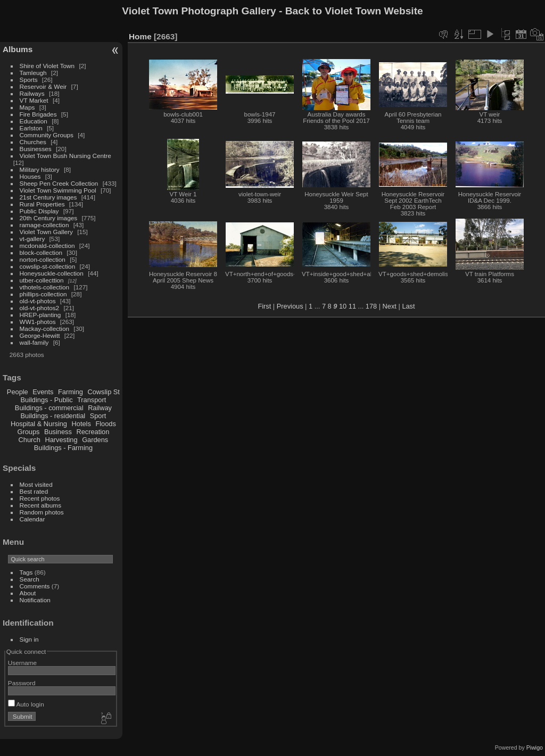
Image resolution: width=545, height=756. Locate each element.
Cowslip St (103, 392)
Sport (98, 416)
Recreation (93, 432)
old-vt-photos (38, 301)
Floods (105, 424)
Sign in (29, 639)
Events (43, 392)
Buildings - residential (53, 416)
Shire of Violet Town (47, 66)
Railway (100, 408)
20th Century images (49, 218)
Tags (26, 572)
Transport (92, 400)
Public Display (39, 211)
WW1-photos (38, 322)
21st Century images (48, 197)
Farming (71, 392)
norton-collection (43, 259)
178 (371, 306)
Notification (35, 600)
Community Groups (47, 135)
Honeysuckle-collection (52, 273)
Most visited (36, 484)
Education (34, 121)
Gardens (95, 440)
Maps (27, 107)
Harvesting (61, 440)
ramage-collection (44, 225)
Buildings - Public (47, 400)
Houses (30, 176)
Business (58, 432)
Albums (18, 49)
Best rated (34, 491)
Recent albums (40, 505)
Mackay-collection (45, 329)
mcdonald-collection (47, 246)
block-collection (41, 252)
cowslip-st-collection (48, 266)
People (18, 392)
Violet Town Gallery (46, 232)
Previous (290, 306)
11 (352, 306)
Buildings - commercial (49, 408)
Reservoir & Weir (43, 86)
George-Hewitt (40, 335)
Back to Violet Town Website (354, 11)
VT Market (34, 100)
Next (390, 306)
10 (343, 306)
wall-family (34, 342)
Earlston (31, 128)
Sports (29, 80)
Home (140, 36)
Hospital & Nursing (39, 424)
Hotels (81, 424)
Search (30, 579)
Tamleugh (33, 73)
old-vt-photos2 (40, 308)
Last (408, 306)
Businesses (36, 149)
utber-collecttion (42, 280)
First (264, 306)
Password (22, 683)
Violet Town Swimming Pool (58, 190)
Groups (28, 432)
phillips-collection (43, 294)
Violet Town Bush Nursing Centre (65, 156)
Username (22, 663)
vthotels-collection (45, 287)
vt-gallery (32, 239)
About (28, 593)
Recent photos (40, 498)
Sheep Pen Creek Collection (59, 183)
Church (30, 440)
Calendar (32, 519)
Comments (35, 586)
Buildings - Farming (63, 448)
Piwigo (535, 747)
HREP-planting (40, 315)
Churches (33, 142)
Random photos (42, 512)
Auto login (26, 704)
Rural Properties (42, 204)
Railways (32, 93)
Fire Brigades (38, 114)
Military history (40, 169)
